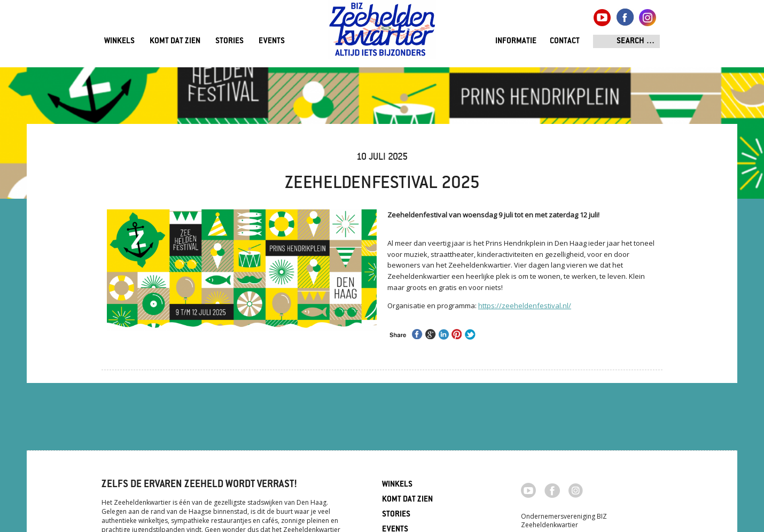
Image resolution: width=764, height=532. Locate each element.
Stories (229, 41)
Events (272, 41)
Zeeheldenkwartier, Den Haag (382, 33)
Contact (565, 41)
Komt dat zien (175, 41)
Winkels (119, 41)
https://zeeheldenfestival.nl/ (525, 306)
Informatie (516, 41)
